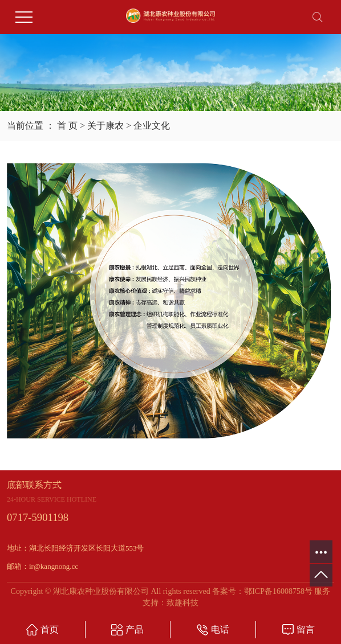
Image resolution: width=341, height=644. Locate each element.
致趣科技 (182, 603)
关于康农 (105, 126)
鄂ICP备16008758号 (278, 591)
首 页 (67, 126)
